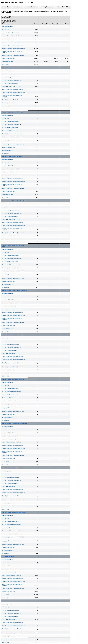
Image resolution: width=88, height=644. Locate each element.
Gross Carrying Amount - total (8, 59)
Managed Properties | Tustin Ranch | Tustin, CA (13, 379)
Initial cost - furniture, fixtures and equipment (12, 36)
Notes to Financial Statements (29, 7)
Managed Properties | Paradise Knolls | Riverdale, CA (14, 291)
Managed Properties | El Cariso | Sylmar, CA (12, 112)
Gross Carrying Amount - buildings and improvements (14, 48)
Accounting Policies (45, 7)
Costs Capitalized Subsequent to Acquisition (12, 42)
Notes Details (66, 7)
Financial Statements (13, 7)
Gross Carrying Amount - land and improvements (13, 45)
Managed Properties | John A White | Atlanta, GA (13, 201)
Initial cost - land (6, 30)
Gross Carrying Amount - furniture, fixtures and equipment (12, 52)
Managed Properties (7, 68)
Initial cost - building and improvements (11, 33)
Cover (3, 7)
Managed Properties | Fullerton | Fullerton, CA (13, 156)
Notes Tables (56, 7)
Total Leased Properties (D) (8, 557)
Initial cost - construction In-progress (10, 39)
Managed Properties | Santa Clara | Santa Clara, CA (14, 335)
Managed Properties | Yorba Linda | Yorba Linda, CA (14, 512)
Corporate (4, 601)
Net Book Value (5, 65)
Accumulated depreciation (8, 62)
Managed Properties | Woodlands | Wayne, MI (13, 468)
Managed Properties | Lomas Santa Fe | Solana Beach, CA (13, 246)
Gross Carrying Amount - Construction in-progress (13, 55)
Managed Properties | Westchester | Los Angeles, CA (14, 424)
